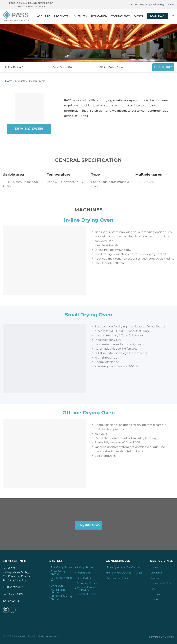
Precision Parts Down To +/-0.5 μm (125, 573)
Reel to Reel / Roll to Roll (61, 579)
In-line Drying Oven (16, 67)
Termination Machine (87, 584)
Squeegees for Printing (118, 578)
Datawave (169, 637)
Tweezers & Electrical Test (87, 596)
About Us (44, 17)
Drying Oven (57, 586)
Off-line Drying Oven (111, 67)
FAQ (154, 589)
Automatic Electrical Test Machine (86, 589)
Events (138, 17)
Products (62, 17)
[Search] (173, 17)
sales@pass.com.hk (166, 5)
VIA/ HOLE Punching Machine (61, 598)
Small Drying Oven (63, 67)
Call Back (157, 16)
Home (9, 81)
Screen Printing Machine (58, 573)
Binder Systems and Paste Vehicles (124, 568)
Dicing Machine (84, 578)
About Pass (157, 573)
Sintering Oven (84, 573)
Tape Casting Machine (61, 568)
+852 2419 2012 (142, 5)
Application (99, 17)
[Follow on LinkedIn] (6, 610)
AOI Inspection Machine (58, 591)
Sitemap (155, 600)
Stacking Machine (85, 568)
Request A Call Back (161, 584)
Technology (120, 17)
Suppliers (81, 17)
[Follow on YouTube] (13, 610)
